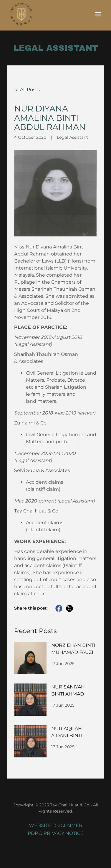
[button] (98, 14)
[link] (21, 14)
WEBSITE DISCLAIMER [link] (56, 825)
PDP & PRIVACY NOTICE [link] (56, 833)
